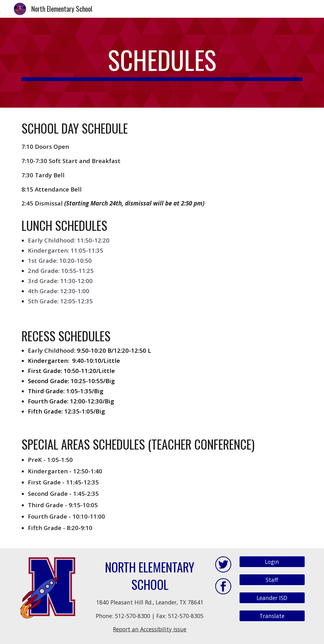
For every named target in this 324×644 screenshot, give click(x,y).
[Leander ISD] (272, 598)
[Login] (272, 562)
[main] (162, 63)
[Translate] (272, 616)
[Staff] (272, 580)
